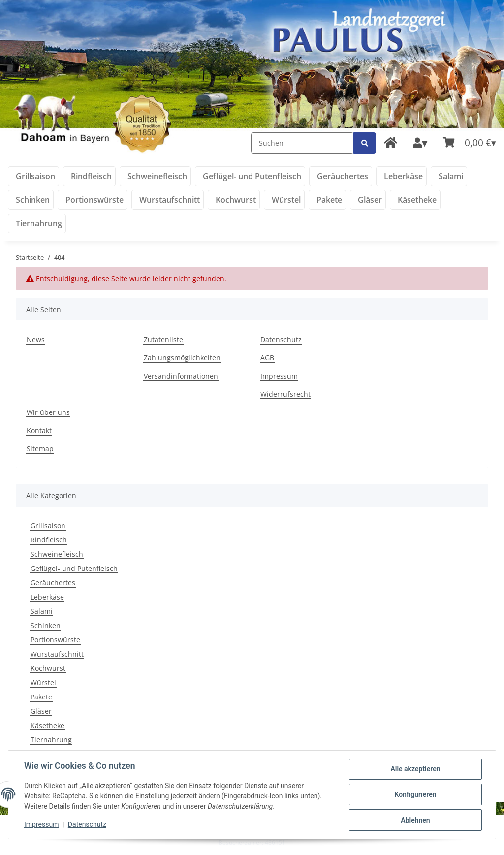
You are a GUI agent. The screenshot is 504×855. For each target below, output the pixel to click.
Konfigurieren (415, 794)
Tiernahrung (51, 740)
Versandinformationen (181, 376)
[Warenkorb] (470, 143)
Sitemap (40, 449)
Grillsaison (48, 525)
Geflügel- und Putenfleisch (74, 568)
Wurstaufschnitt (57, 654)
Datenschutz (281, 339)
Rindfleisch (49, 540)
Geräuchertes (53, 583)
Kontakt (39, 430)
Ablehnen (415, 820)
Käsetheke (47, 725)
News (36, 339)
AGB (267, 358)
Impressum (279, 376)
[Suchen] (302, 143)
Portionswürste (55, 640)
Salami (42, 611)
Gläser (41, 711)
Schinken (46, 625)
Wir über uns (48, 412)
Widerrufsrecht (285, 394)
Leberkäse (47, 597)
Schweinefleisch (57, 554)
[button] (420, 143)
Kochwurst (48, 668)
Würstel (43, 682)
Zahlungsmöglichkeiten (182, 358)
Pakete (41, 697)
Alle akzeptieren (415, 769)
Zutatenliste (163, 339)
